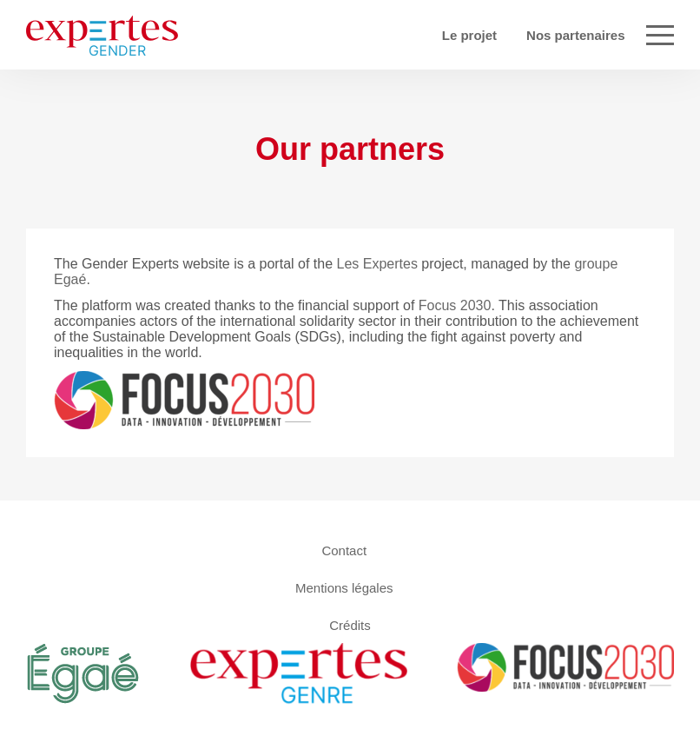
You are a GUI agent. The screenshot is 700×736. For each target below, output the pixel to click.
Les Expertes (377, 264)
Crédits (350, 624)
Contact (344, 550)
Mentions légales (344, 587)
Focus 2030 (455, 305)
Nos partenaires (575, 35)
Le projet (469, 35)
